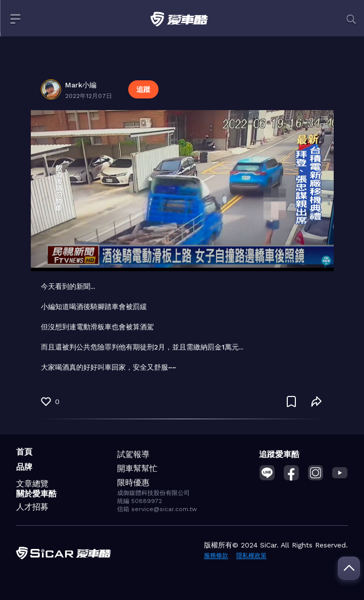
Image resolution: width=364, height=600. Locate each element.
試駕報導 (133, 454)
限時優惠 (133, 483)
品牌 (24, 467)
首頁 (24, 452)
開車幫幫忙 (137, 468)
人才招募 (32, 507)
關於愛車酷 (36, 494)
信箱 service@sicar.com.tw (157, 509)
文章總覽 (32, 484)
